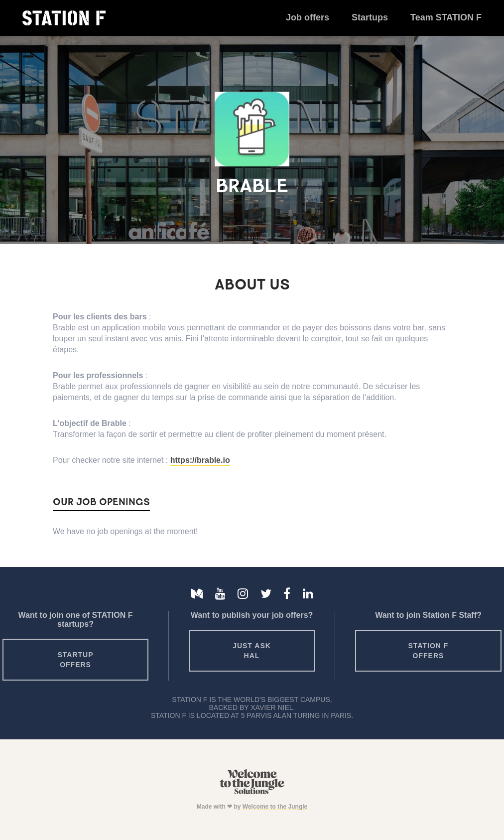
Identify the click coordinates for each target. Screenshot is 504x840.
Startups (370, 17)
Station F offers (429, 651)
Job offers (308, 17)
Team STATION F (446, 17)
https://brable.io (200, 460)
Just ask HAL (252, 651)
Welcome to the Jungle (275, 807)
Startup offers (76, 660)
